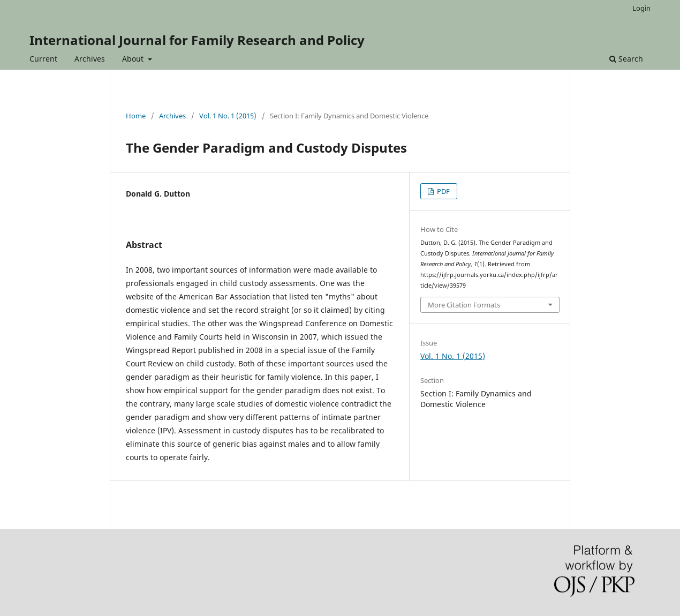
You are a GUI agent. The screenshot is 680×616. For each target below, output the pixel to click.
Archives (90, 59)
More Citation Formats (464, 305)
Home (136, 116)
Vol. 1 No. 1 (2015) (228, 116)
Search (626, 59)
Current (43, 59)
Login (641, 8)
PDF (443, 191)
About (134, 59)
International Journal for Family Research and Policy (197, 40)
